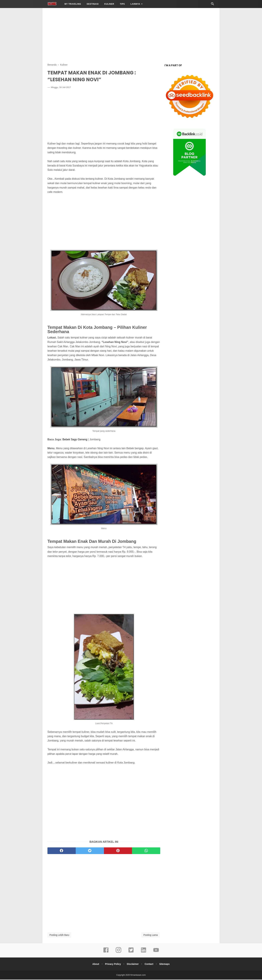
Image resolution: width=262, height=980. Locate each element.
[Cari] (213, 5)
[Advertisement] (131, 35)
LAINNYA (135, 4)
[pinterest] (118, 851)
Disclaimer (133, 964)
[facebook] (62, 851)
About (95, 964)
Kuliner (109, 4)
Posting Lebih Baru (59, 935)
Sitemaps (165, 964)
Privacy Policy (113, 964)
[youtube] (156, 953)
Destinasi (93, 4)
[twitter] (90, 851)
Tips (122, 4)
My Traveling (73, 4)
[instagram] (118, 953)
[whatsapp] (146, 851)
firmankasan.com (138, 975)
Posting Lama (151, 935)
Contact (149, 964)
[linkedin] (144, 953)
